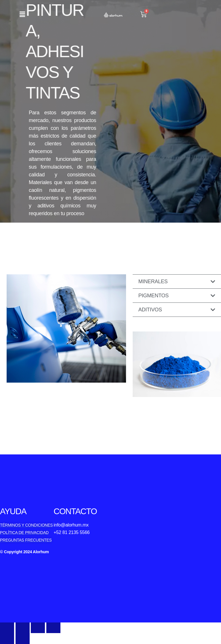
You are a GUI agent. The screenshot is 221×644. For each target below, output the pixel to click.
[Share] (23, 628)
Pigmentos (154, 296)
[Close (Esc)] (7, 628)
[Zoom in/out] (53, 628)
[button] (22, 14)
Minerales (153, 281)
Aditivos (150, 310)
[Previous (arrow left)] (7, 638)
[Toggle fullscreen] (38, 628)
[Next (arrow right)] (23, 638)
